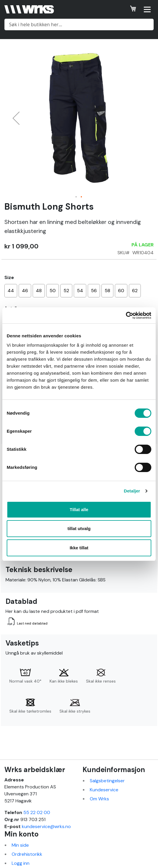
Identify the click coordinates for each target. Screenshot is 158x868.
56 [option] (94, 291)
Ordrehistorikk (27, 854)
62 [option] (135, 291)
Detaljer (132, 491)
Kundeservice (104, 790)
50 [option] (53, 291)
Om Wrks (99, 799)
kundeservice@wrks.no (46, 826)
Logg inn (21, 863)
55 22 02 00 (37, 812)
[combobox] (79, 24)
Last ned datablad (32, 623)
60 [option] (121, 291)
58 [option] (107, 291)
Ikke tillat (79, 548)
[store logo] (29, 9)
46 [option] (25, 291)
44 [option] (11, 291)
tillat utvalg (79, 528)
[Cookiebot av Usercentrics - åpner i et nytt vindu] (126, 315)
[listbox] (79, 291)
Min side (20, 845)
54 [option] (80, 291)
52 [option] (66, 291)
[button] (16, 118)
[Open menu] (147, 9)
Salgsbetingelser (107, 781)
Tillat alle (79, 510)
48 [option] (39, 291)
